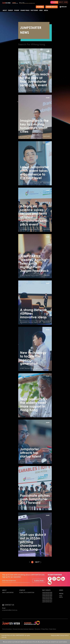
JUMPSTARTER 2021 (47, 597)
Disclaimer (38, 629)
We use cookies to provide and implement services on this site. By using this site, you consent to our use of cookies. (35, 642)
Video (61, 596)
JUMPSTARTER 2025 (47, 592)
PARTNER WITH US (52, 7)
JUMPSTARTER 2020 (47, 599)
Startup (10, 11)
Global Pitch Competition (27, 592)
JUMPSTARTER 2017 (47, 602)
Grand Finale (25, 11)
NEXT (38, 562)
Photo (61, 597)
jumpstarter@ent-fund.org (10, 610)
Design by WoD (55, 635)
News (41, 11)
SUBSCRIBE (39, 581)
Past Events (34, 11)
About (5, 11)
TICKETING (40, 7)
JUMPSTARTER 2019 (47, 600)
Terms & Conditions (7, 629)
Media (46, 11)
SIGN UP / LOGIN (63, 2)
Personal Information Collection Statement (23, 629)
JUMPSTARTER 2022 (47, 596)
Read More (47, 90)
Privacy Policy (45, 629)
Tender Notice (53, 629)
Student (17, 11)
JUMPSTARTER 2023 (47, 594)
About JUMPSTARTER (8, 592)
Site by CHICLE (64, 635)
